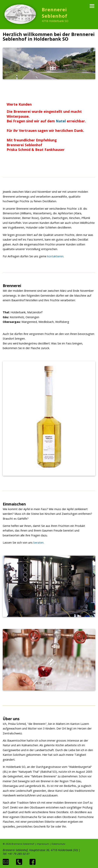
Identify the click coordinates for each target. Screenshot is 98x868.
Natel (61, 121)
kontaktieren (55, 256)
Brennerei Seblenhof (55, 13)
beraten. (39, 543)
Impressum (43, 844)
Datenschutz (58, 844)
